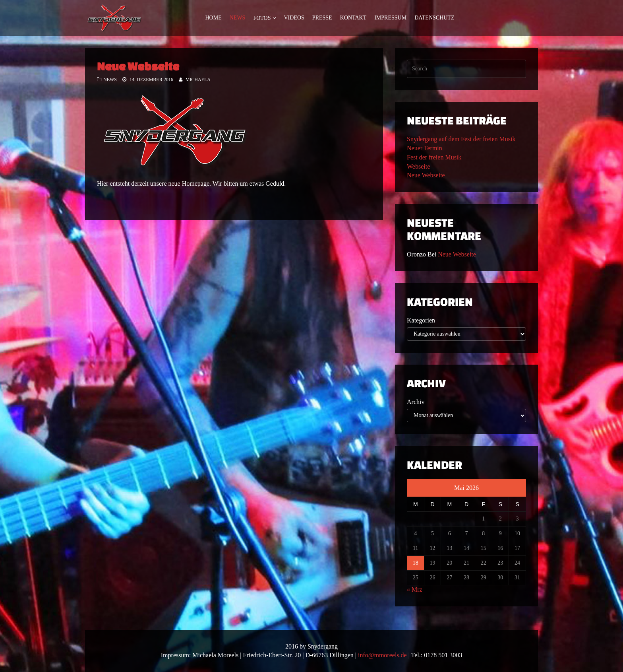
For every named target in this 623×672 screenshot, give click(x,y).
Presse (322, 18)
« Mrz (415, 589)
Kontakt (353, 18)
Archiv (416, 402)
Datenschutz (434, 18)
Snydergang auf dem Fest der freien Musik (461, 139)
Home (214, 18)
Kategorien (421, 320)
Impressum (390, 18)
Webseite (418, 166)
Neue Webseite (138, 66)
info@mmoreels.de (382, 655)
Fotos (262, 18)
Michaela (198, 80)
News (238, 18)
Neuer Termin (425, 148)
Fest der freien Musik (434, 157)
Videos (294, 18)
